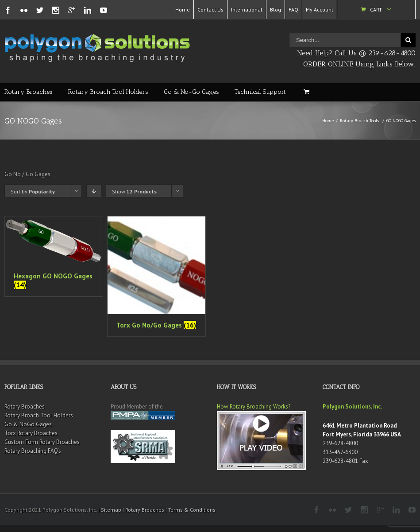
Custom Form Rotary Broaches (42, 442)
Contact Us (210, 10)
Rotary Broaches (29, 92)
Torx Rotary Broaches (31, 433)
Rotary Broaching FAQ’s (33, 451)
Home (183, 10)
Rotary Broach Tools (359, 121)
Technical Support (260, 92)
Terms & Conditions (192, 510)
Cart (376, 10)
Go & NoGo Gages (28, 424)
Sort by (33, 191)
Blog (276, 10)
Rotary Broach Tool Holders (108, 92)
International (247, 10)
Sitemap (111, 510)
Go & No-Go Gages (191, 92)
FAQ (293, 10)
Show (134, 191)
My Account (320, 10)
